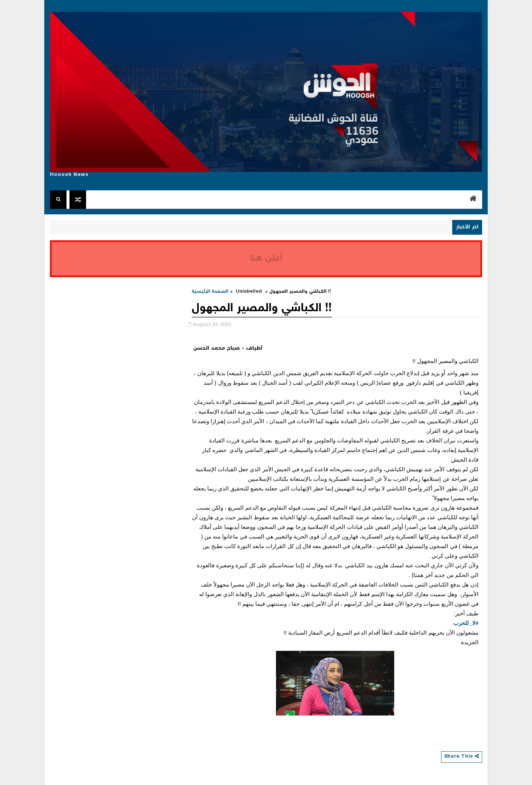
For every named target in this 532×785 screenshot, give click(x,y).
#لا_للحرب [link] (466, 623)
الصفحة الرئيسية (210, 292)
